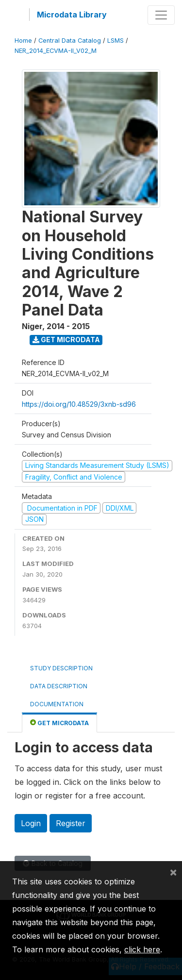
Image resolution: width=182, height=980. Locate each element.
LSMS (116, 41)
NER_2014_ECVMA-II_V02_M (56, 51)
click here (142, 949)
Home (23, 41)
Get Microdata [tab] (59, 723)
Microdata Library (72, 15)
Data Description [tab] (59, 686)
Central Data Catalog (70, 41)
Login (31, 823)
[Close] (173, 872)
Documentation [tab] (57, 704)
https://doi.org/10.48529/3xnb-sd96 (79, 404)
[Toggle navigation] (161, 15)
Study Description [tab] (61, 668)
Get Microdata (66, 340)
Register (71, 823)
